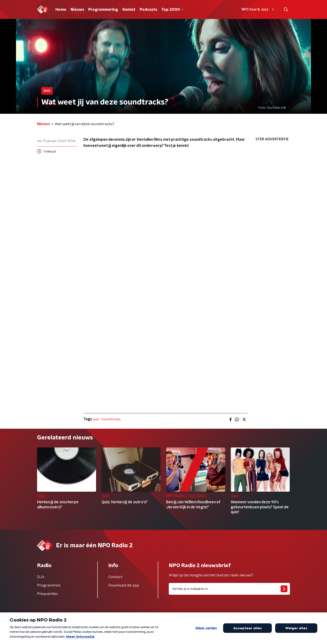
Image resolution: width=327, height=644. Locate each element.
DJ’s (41, 577)
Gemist (129, 10)
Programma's (49, 585)
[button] (286, 10)
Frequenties (47, 594)
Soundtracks (111, 419)
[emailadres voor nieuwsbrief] (229, 589)
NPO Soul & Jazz (258, 9)
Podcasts (148, 10)
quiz (96, 419)
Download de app (124, 585)
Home (61, 10)
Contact (115, 577)
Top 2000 (173, 10)
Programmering (103, 10)
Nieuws (77, 10)
